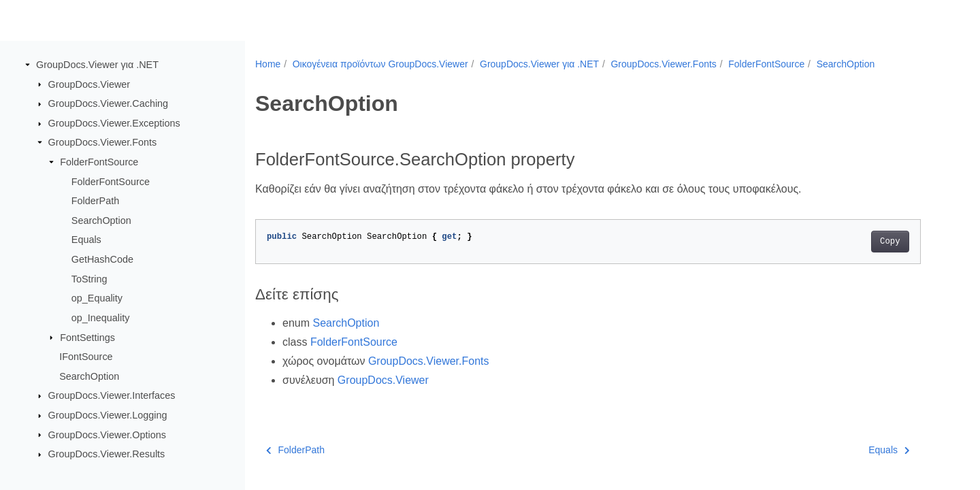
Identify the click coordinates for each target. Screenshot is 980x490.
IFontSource (86, 357)
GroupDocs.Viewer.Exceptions (114, 123)
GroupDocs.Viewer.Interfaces (112, 395)
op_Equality (97, 298)
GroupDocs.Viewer (89, 84)
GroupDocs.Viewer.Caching (109, 103)
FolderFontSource (99, 162)
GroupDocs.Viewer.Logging (108, 415)
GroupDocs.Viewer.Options (107, 434)
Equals (86, 240)
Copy (890, 242)
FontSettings (87, 337)
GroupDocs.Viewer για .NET (97, 65)
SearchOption (101, 220)
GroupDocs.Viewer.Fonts (103, 142)
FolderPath (95, 201)
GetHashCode (102, 259)
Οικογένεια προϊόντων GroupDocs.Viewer (380, 64)
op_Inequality (101, 318)
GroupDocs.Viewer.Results (107, 454)
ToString (89, 279)
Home (268, 64)
